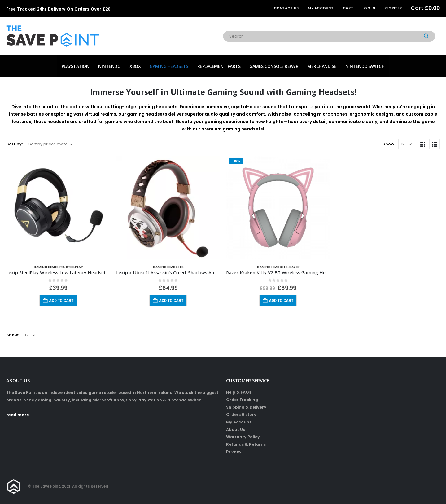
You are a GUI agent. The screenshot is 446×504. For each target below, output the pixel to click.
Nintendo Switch (365, 66)
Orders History (241, 415)
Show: (389, 144)
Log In (369, 8)
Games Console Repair (274, 66)
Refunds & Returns (246, 444)
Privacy (234, 452)
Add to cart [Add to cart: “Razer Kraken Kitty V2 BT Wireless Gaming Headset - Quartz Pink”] (281, 301)
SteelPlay (74, 267)
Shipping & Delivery (246, 407)
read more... (20, 415)
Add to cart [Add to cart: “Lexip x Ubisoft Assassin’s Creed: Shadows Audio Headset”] (171, 301)
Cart (348, 8)
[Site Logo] (53, 36)
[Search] (426, 36)
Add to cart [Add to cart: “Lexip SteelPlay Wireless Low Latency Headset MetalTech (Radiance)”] (61, 301)
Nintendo (109, 66)
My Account (321, 8)
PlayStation (76, 66)
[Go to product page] (58, 208)
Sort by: (14, 144)
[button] (423, 144)
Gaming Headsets (169, 66)
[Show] (406, 144)
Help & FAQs (239, 392)
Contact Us (286, 8)
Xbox (135, 66)
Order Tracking (242, 400)
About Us (236, 429)
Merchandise (322, 66)
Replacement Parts (219, 66)
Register (393, 8)
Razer (294, 267)
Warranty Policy (243, 437)
